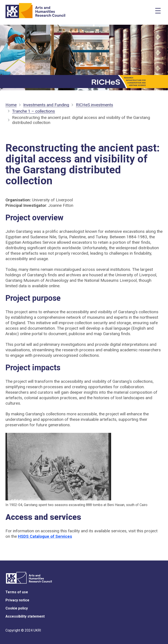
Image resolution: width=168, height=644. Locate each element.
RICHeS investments (94, 105)
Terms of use (17, 592)
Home (11, 105)
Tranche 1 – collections (33, 111)
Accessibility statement (25, 616)
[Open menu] (158, 11)
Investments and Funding (46, 105)
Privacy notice (17, 600)
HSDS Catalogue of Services (45, 536)
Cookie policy (17, 608)
